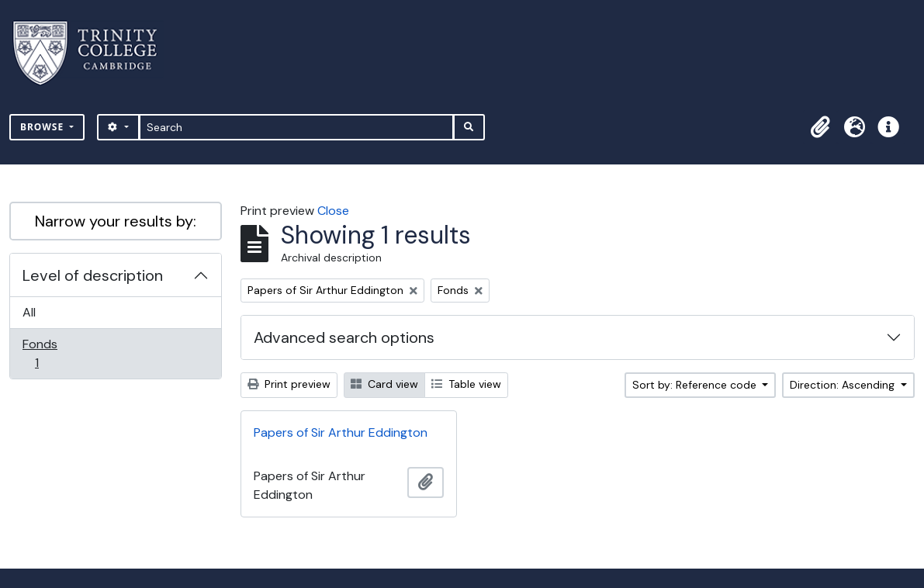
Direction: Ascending (844, 385)
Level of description (93, 275)
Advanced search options (344, 337)
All (29, 312)
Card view (384, 384)
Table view (466, 384)
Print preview (289, 384)
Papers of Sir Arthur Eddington (341, 432)
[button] (820, 127)
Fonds (47, 353)
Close (333, 211)
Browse (43, 127)
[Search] (297, 127)
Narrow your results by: (116, 221)
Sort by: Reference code (696, 385)
